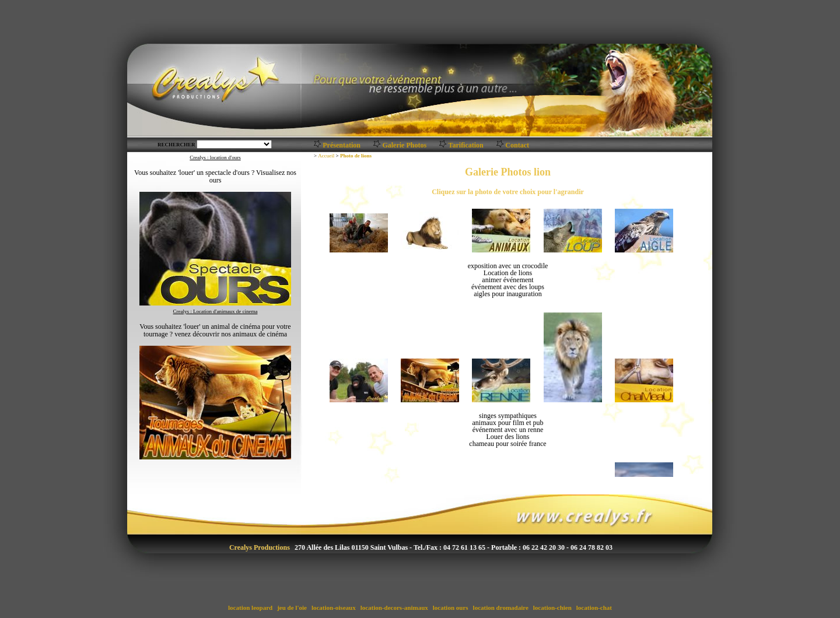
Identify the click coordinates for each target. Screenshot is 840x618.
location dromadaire (501, 608)
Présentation (342, 145)
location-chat (594, 608)
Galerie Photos (404, 145)
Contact (517, 145)
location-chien (552, 608)
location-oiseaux (333, 608)
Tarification (466, 145)
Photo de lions (356, 156)
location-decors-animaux (394, 608)
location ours (450, 608)
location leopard (250, 608)
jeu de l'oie (292, 608)
